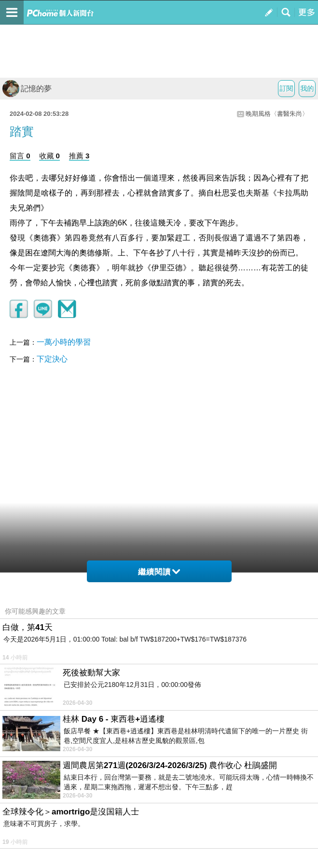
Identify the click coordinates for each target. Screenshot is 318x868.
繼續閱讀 (159, 572)
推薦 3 (79, 156)
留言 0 (20, 156)
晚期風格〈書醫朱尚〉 (277, 114)
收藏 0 (49, 156)
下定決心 (52, 359)
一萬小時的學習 (64, 342)
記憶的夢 (27, 89)
